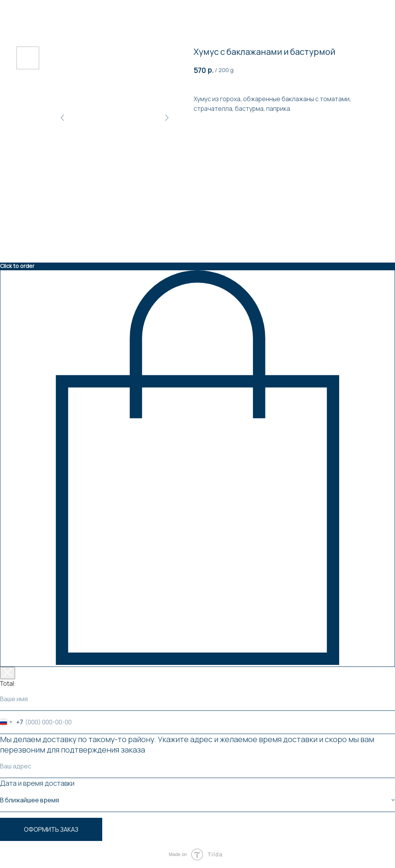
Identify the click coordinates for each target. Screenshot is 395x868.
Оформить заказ (51, 829)
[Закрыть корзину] (8, 673)
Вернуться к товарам (36, 11)
